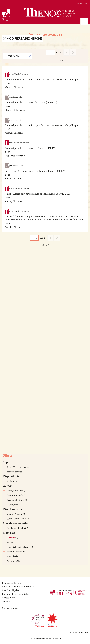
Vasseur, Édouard (15, 514)
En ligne (10, 481)
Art (8, 542)
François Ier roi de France (19, 547)
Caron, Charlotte (14, 491)
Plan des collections (12, 583)
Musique (11, 538)
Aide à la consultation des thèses (18, 587)
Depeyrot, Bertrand (15, 500)
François (11, 556)
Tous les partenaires (79, 632)
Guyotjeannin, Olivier (16, 519)
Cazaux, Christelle (15, 495)
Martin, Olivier (14, 505)
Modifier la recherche (24, 38)
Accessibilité (8, 598)
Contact (6, 601)
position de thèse (14, 472)
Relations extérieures (16, 552)
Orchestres (12, 561)
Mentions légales (10, 590)
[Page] (50, 53)
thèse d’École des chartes (18, 467)
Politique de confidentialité (16, 594)
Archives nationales (16, 528)
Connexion (83, 3)
